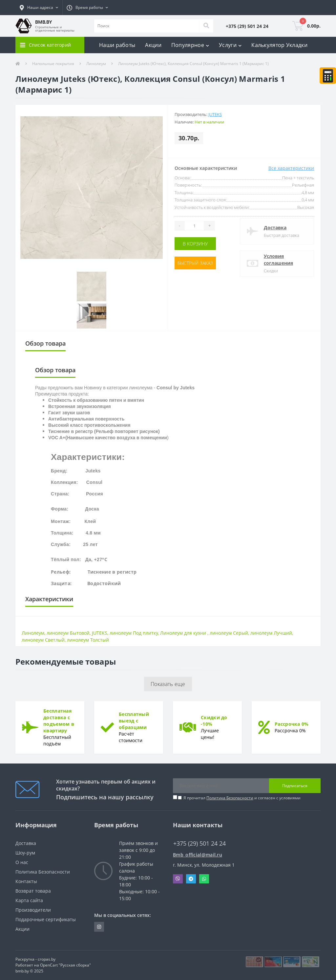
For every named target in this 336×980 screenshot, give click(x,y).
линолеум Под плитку (134, 633)
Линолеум (96, 64)
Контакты (26, 881)
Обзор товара (45, 343)
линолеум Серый (229, 633)
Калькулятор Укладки (279, 45)
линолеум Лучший (271, 633)
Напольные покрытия (53, 64)
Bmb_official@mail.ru (198, 855)
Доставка (275, 228)
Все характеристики (291, 168)
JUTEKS (100, 633)
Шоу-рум (25, 853)
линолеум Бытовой (68, 633)
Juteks (215, 114)
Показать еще (168, 684)
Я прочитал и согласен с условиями (242, 798)
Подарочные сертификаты (46, 919)
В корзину (195, 244)
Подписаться (295, 786)
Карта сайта (29, 900)
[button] (39, 8)
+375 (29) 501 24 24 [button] (199, 843)
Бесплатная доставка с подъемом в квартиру (59, 721)
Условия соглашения (278, 260)
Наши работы (117, 45)
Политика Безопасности (230, 798)
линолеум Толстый (88, 640)
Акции (153, 45)
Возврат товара (33, 891)
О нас (22, 862)
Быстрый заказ (195, 263)
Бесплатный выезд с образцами (134, 721)
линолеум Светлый (43, 640)
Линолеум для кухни (184, 633)
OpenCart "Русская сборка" (65, 965)
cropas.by (47, 959)
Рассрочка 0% (292, 724)
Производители (33, 910)
